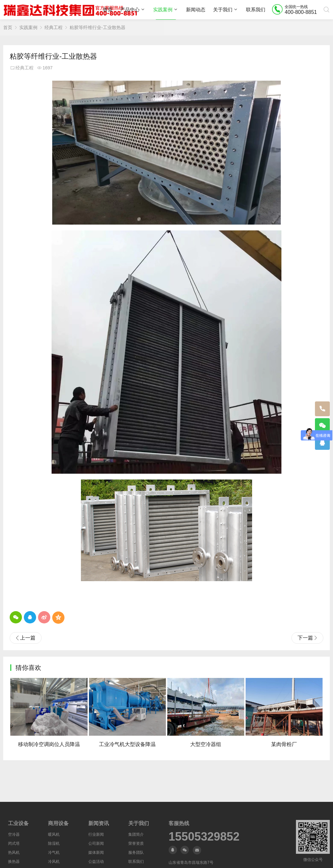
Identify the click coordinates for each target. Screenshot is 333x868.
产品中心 (130, 10)
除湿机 (54, 843)
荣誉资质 (136, 843)
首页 (108, 10)
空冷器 (14, 834)
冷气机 (54, 853)
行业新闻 (96, 834)
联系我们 (256, 10)
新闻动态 (196, 10)
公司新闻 (96, 843)
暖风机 (54, 834)
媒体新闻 (96, 853)
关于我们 (223, 10)
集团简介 (136, 834)
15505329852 (204, 837)
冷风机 (54, 862)
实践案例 (163, 10)
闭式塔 (14, 843)
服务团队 (136, 853)
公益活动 (96, 862)
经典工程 (54, 27)
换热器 (14, 862)
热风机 (14, 853)
